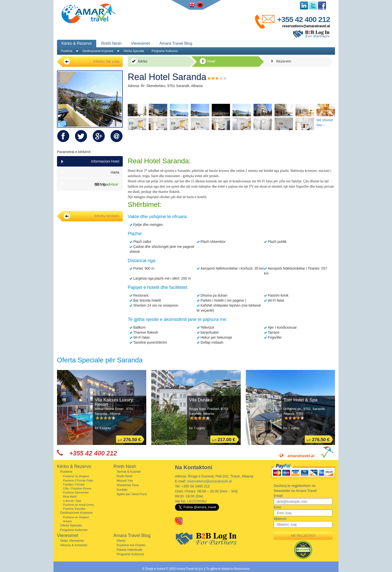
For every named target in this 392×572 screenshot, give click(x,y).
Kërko (139, 61)
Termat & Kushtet (129, 472)
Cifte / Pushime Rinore (77, 488)
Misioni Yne (125, 481)
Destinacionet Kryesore (98, 51)
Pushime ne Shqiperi (76, 476)
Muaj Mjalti (70, 496)
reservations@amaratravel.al (306, 26)
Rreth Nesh (111, 43)
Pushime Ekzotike (74, 509)
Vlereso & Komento (74, 545)
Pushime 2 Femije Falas (78, 480)
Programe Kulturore (165, 51)
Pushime (67, 51)
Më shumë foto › (325, 123)
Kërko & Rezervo (77, 43)
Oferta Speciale (134, 51)
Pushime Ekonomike (76, 492)
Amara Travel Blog (176, 43)
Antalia (67, 521)
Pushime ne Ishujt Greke (78, 505)
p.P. (129, 440)
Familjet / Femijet (74, 484)
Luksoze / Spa (72, 501)
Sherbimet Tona (127, 485)
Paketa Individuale (129, 550)
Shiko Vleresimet (72, 541)
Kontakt (122, 490)
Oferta (121, 541)
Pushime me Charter (131, 545)
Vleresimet (140, 43)
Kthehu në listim (91, 216)
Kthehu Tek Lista (91, 62)
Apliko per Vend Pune (132, 494)
